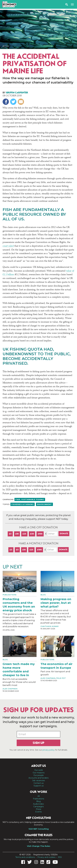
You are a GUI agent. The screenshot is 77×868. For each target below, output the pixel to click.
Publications (10, 595)
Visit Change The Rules (39, 846)
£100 (40, 534)
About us (39, 766)
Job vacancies (38, 780)
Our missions (39, 773)
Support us (39, 786)
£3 (11, 550)
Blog (6, 46)
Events (38, 812)
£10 (17, 534)
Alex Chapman (10, 689)
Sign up (38, 743)
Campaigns (38, 807)
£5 (10, 534)
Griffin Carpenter (17, 93)
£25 (24, 534)
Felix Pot (61, 678)
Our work (39, 770)
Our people (39, 775)
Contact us (39, 783)
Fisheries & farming (23, 504)
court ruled (8, 246)
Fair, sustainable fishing (30, 499)
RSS (60, 857)
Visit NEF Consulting (39, 829)
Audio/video (38, 804)
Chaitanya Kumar (50, 626)
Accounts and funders (38, 778)
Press (38, 809)
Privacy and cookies (46, 857)
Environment (44, 504)
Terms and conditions (25, 857)
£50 (32, 534)
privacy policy (49, 750)
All (39, 796)
